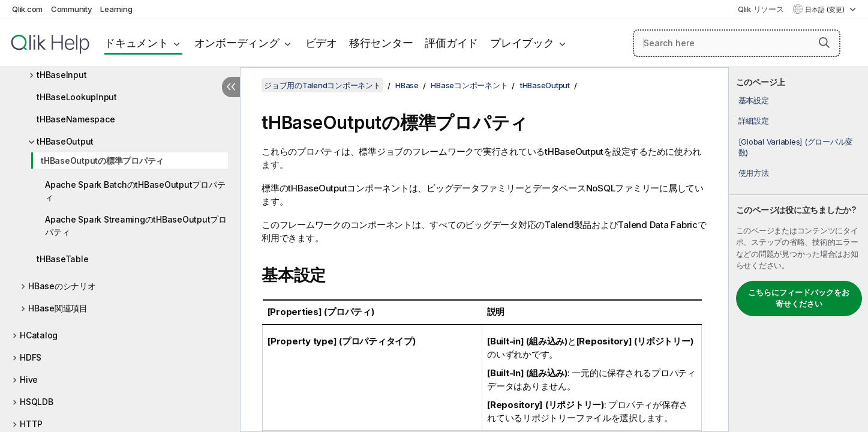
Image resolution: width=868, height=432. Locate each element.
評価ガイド (451, 43)
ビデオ (321, 43)
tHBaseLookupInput (77, 97)
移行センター (381, 43)
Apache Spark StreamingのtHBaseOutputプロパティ (136, 226)
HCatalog (39, 335)
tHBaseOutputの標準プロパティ (102, 160)
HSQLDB (37, 402)
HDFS (31, 357)
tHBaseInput (61, 75)
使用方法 (754, 173)
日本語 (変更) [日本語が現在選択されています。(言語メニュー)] (826, 10)
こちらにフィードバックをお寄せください (799, 298)
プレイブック (522, 43)
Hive (29, 379)
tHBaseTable (62, 259)
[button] (824, 43)
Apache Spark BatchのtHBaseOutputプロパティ (135, 191)
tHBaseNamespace (76, 119)
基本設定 (754, 100)
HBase (407, 85)
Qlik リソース (761, 9)
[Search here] (737, 43)
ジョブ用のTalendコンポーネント (322, 85)
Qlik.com (27, 9)
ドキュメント (136, 43)
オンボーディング (237, 43)
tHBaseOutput (65, 141)
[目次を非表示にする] (231, 87)
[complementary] (798, 250)
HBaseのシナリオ (62, 286)
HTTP (31, 424)
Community (72, 9)
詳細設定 (754, 121)
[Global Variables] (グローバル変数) (796, 147)
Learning (116, 9)
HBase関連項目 (58, 308)
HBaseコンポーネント (469, 85)
